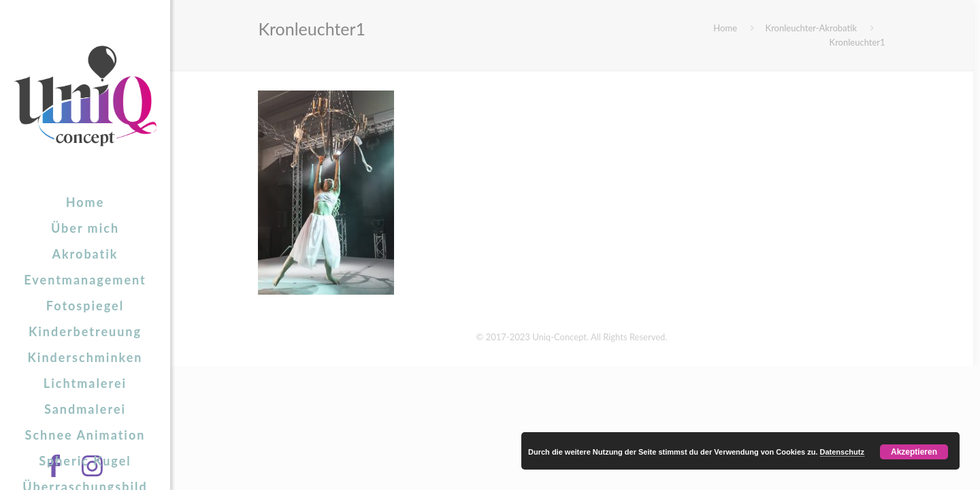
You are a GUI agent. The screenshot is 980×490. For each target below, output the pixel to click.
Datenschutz (842, 452)
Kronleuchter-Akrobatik (812, 28)
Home (725, 28)
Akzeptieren (914, 452)
